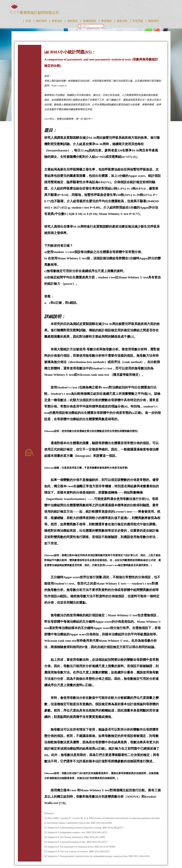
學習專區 (106, 21)
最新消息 (122, 21)
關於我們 (41, 21)
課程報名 (73, 21)
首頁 (28, 21)
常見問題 (138, 21)
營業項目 (57, 21)
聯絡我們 (153, 21)
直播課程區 (90, 21)
